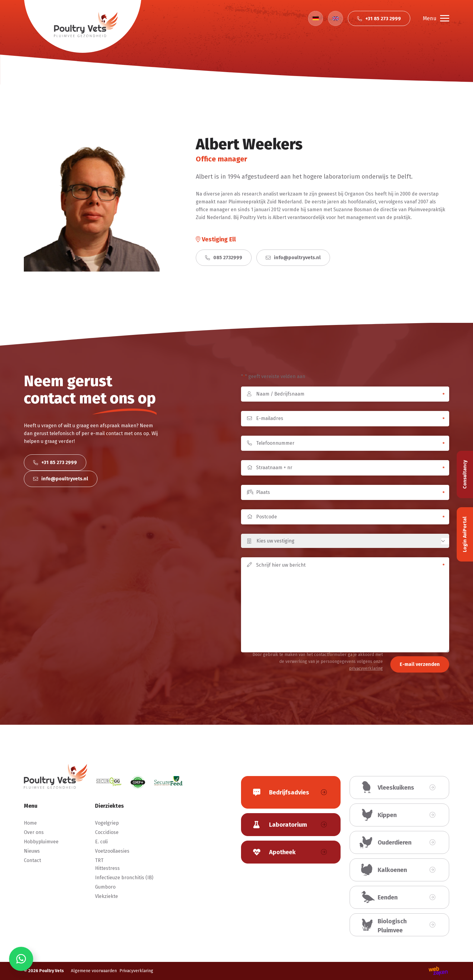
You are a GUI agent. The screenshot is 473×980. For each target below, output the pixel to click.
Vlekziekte (106, 896)
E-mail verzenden (420, 664)
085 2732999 (224, 258)
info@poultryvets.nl (293, 258)
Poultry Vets (52, 971)
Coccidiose (107, 832)
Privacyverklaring (136, 971)
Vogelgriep (107, 823)
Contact (32, 860)
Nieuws (32, 851)
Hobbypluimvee (41, 842)
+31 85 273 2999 (55, 462)
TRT (99, 860)
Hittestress (107, 868)
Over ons (34, 832)
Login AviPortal (465, 534)
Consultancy (465, 474)
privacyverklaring (366, 668)
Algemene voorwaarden (94, 971)
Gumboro (105, 887)
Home (30, 823)
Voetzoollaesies (112, 851)
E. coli (101, 842)
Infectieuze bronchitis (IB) (124, 878)
